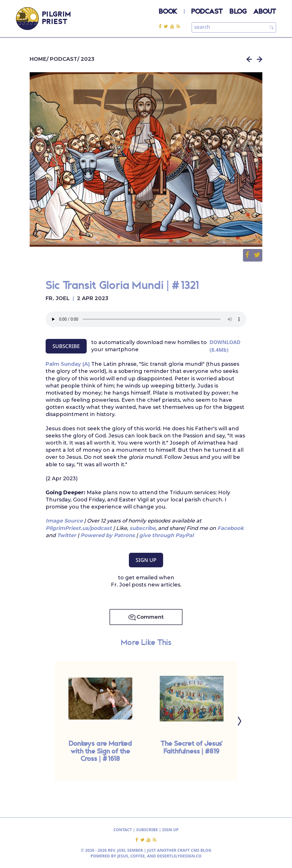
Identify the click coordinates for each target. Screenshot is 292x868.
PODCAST (207, 12)
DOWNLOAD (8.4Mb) (225, 346)
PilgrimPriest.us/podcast (79, 528)
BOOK (168, 12)
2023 (88, 59)
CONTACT (123, 830)
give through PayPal (166, 535)
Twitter (67, 535)
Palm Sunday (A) (68, 364)
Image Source (64, 521)
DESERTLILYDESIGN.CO (179, 856)
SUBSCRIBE (66, 346)
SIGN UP (146, 560)
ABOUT (265, 12)
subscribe (142, 528)
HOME (38, 59)
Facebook (231, 528)
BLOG (238, 12)
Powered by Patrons (108, 535)
